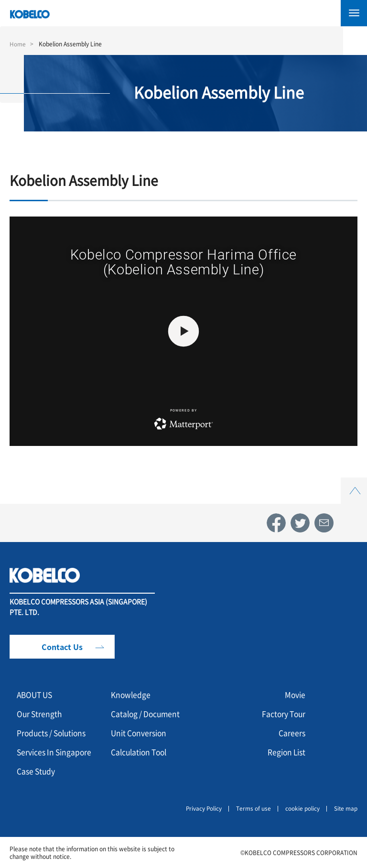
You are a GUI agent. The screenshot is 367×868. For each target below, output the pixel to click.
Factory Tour (282, 714)
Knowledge (131, 694)
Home (18, 44)
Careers (292, 733)
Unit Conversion (140, 733)
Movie (295, 694)
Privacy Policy (203, 808)
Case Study (37, 771)
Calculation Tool (141, 752)
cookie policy (302, 808)
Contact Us (62, 647)
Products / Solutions (53, 733)
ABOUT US (36, 694)
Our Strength (40, 714)
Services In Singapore (55, 752)
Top (354, 483)
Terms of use (253, 808)
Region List (286, 752)
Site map (345, 808)
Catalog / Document (147, 714)
